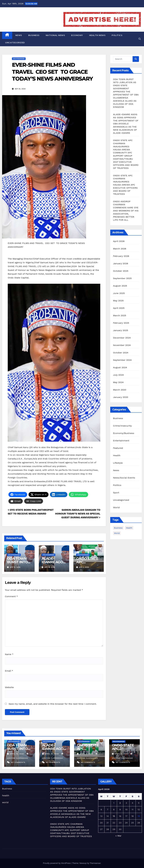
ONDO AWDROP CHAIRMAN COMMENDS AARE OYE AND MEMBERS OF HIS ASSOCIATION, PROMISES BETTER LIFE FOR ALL (126, 211)
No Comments (18, 762)
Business (34, 35)
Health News (97, 35)
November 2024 (122, 345)
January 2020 (121, 397)
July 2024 (118, 375)
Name (9, 654)
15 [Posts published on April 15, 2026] (114, 816)
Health (117, 455)
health (6, 795)
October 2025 (121, 271)
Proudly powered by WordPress (57, 863)
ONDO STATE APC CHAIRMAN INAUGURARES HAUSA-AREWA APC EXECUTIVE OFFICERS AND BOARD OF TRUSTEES (125, 185)
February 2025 (121, 323)
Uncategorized (15, 43)
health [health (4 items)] (129, 528)
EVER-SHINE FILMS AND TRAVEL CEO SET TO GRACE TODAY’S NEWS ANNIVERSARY (52, 72)
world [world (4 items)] (117, 533)
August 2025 (120, 286)
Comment (11, 596)
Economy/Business (124, 433)
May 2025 (118, 301)
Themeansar (95, 863)
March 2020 (120, 390)
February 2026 (121, 256)
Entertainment (121, 441)
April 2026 (119, 241)
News (19, 35)
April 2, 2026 (87, 754)
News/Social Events (124, 478)
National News (55, 35)
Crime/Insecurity (122, 426)
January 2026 (121, 263)
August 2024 (120, 367)
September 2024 (122, 360)
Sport (116, 493)
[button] (140, 39)
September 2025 (122, 278)
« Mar (118, 836)
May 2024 (118, 382)
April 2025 (119, 308)
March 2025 (120, 315)
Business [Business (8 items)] (118, 528)
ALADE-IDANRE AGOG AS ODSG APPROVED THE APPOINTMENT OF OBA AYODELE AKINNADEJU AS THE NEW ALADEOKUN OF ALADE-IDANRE (126, 124)
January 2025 (121, 330)
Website (9, 687)
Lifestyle (118, 463)
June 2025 (119, 293)
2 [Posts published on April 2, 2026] (120, 803)
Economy (77, 35)
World (116, 507)
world (5, 802)
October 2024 (121, 353)
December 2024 (122, 338)
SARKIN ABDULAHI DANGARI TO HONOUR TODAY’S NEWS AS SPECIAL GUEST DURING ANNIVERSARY (78, 514)
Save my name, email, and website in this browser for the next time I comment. (53, 704)
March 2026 (120, 249)
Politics (117, 35)
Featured (118, 448)
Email (9, 671)
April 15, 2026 (17, 754)
